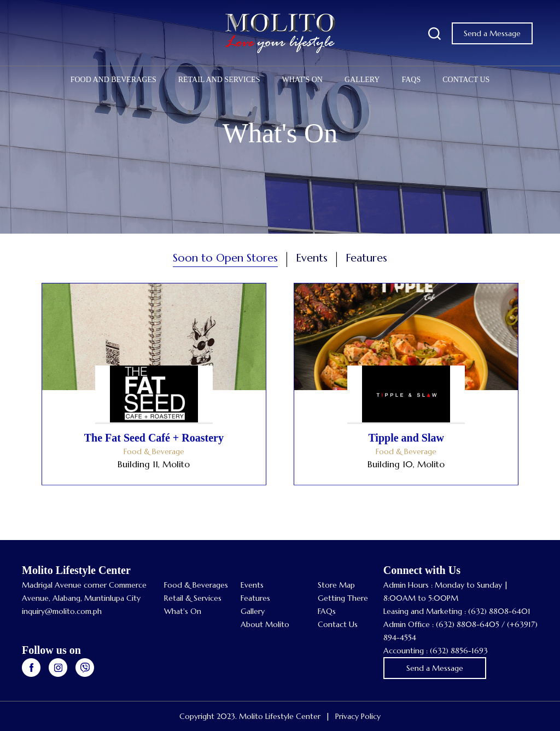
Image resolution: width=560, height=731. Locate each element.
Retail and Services (219, 80)
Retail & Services (193, 598)
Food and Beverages (113, 80)
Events (252, 585)
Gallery (362, 80)
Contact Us (466, 80)
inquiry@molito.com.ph (62, 611)
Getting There (343, 598)
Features (255, 598)
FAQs (411, 80)
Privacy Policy (358, 716)
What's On (302, 80)
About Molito (265, 624)
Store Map (336, 585)
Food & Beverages (196, 585)
